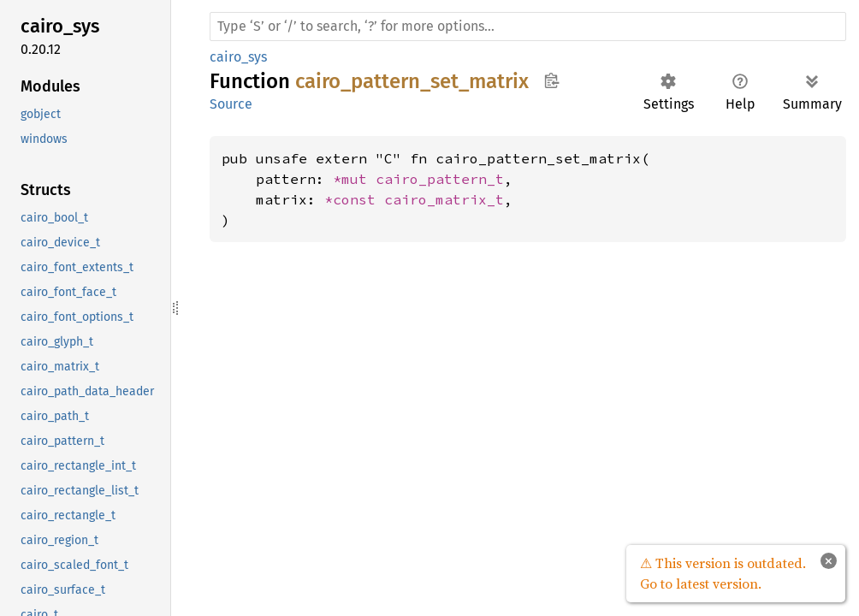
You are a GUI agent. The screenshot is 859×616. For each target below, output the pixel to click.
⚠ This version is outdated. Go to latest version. (723, 573)
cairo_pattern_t (440, 179)
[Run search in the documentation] (528, 27)
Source (231, 104)
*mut (354, 179)
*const (354, 199)
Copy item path (551, 80)
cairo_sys (238, 57)
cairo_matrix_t (444, 199)
